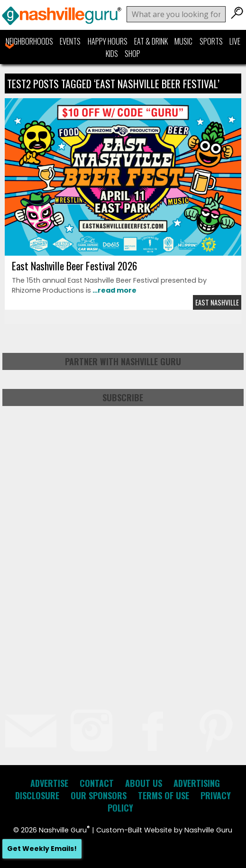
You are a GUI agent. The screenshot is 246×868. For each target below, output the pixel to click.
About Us (144, 783)
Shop (132, 54)
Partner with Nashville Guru (123, 361)
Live (235, 41)
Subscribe (123, 397)
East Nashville (217, 302)
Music (183, 41)
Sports (211, 41)
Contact (97, 783)
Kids (112, 54)
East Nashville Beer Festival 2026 (74, 266)
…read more (114, 290)
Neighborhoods (29, 41)
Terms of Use (164, 795)
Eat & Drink (151, 41)
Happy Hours (108, 41)
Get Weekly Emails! (42, 849)
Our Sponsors (99, 795)
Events (70, 41)
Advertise (49, 783)
